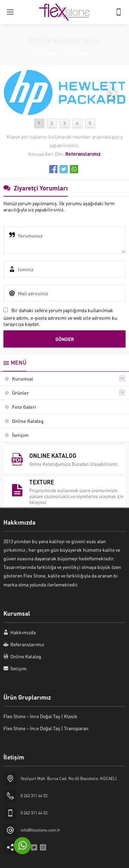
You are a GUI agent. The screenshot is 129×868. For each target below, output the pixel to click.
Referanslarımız (76, 53)
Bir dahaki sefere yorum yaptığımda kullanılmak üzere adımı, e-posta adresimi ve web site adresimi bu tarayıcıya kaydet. (60, 317)
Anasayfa (45, 53)
